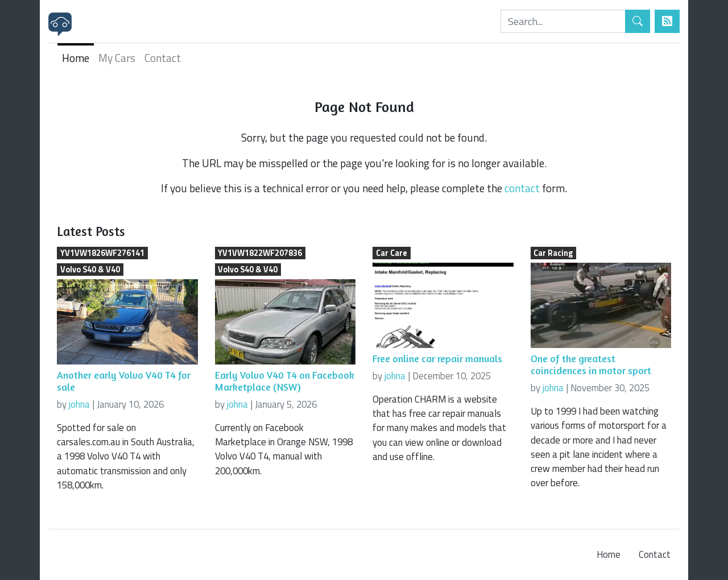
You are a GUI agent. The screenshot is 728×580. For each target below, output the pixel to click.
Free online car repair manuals (437, 359)
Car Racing (553, 253)
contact (522, 188)
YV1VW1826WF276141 (102, 253)
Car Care (392, 253)
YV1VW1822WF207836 (260, 253)
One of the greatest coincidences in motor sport (591, 364)
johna (79, 404)
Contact (163, 58)
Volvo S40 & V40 (90, 270)
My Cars (117, 58)
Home (76, 58)
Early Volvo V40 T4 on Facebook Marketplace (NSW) (285, 381)
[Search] (563, 21)
